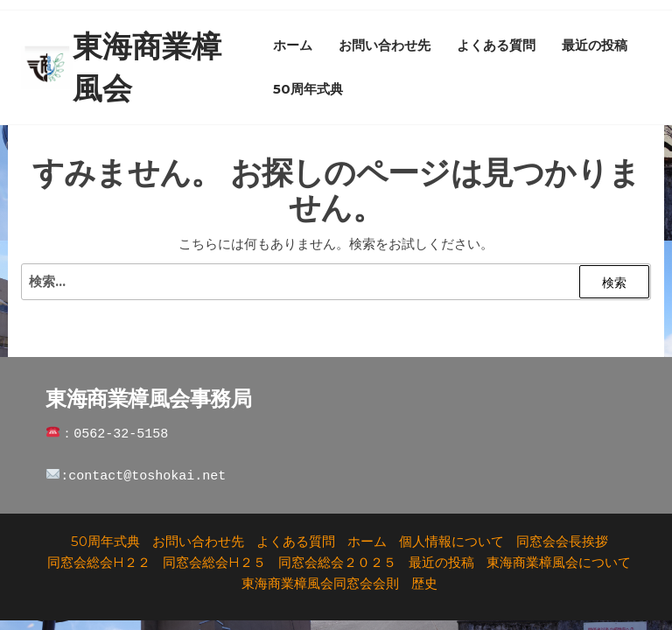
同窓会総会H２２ (99, 562)
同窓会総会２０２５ (337, 562)
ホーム (293, 45)
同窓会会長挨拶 (562, 541)
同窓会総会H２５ (214, 562)
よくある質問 (496, 45)
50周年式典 (308, 89)
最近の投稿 (595, 45)
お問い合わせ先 (385, 45)
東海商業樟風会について (559, 562)
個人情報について (451, 541)
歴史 (424, 583)
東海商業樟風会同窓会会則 (320, 583)
